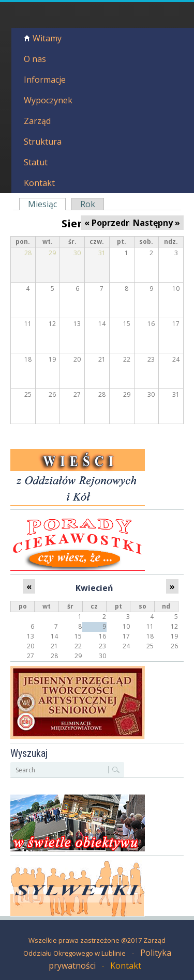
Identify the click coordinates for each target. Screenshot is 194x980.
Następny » (156, 223)
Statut (36, 162)
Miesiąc (46, 204)
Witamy (47, 38)
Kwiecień (94, 588)
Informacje (45, 80)
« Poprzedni (109, 223)
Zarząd (37, 121)
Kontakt (39, 183)
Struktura (43, 142)
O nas (35, 59)
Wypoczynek (48, 100)
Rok (88, 204)
